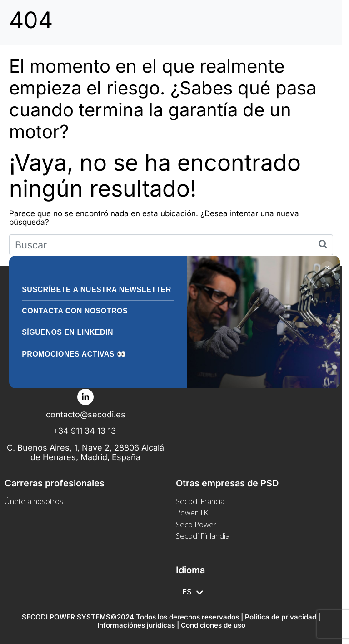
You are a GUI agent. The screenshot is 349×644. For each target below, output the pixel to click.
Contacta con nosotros (75, 311)
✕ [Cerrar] (327, 268)
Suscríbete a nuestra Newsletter (97, 290)
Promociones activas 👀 (74, 354)
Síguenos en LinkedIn (67, 332)
